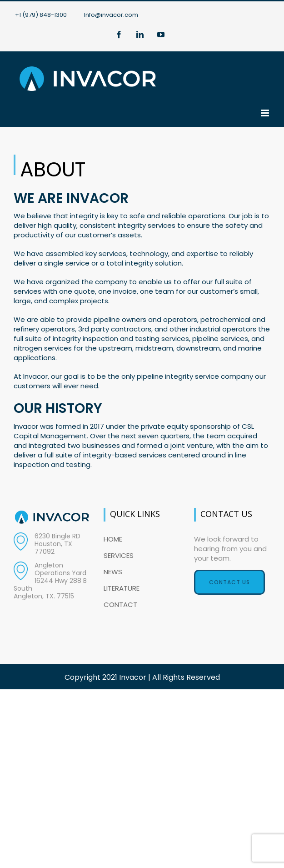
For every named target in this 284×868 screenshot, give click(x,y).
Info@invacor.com (111, 15)
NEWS (113, 572)
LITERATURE (122, 588)
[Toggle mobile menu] (266, 113)
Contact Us (229, 582)
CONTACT (120, 605)
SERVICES (119, 555)
